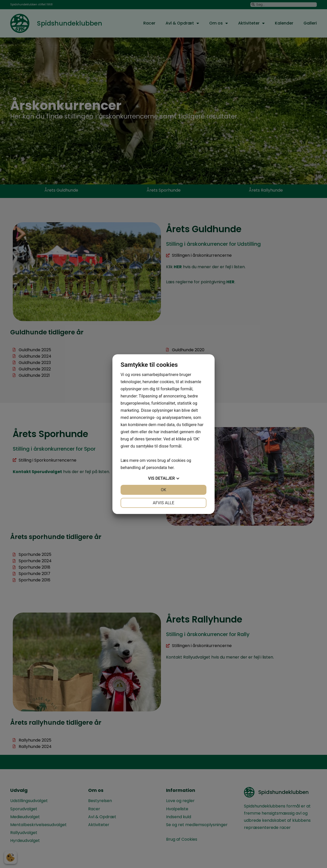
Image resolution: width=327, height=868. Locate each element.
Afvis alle (163, 503)
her (171, 468)
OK (163, 490)
